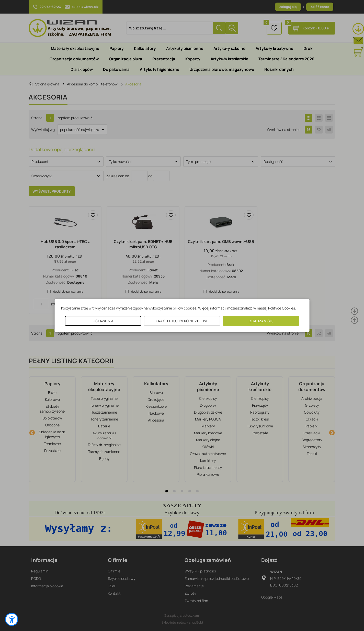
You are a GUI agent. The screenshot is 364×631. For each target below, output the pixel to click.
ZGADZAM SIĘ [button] (261, 321)
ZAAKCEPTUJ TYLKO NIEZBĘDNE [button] (182, 321)
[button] (12, 619)
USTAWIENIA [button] (103, 321)
